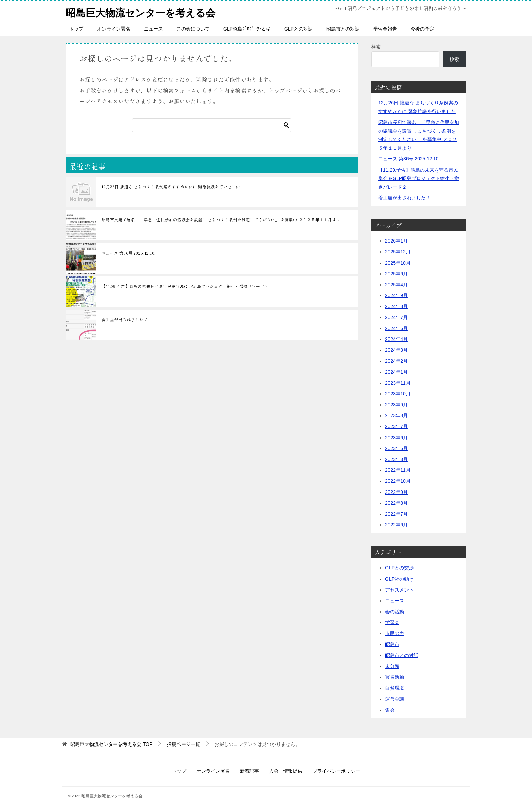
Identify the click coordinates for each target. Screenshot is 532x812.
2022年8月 (396, 503)
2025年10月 (398, 263)
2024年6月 (396, 328)
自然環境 (395, 688)
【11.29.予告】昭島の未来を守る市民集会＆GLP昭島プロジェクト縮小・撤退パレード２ (185, 286)
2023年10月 (398, 394)
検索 (376, 47)
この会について (193, 29)
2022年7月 (396, 514)
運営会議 (395, 699)
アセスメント (399, 590)
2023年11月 (398, 383)
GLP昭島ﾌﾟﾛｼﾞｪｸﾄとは (247, 29)
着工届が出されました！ (125, 319)
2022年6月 (396, 525)
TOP (111, 744)
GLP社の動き (399, 579)
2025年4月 (396, 285)
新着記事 (249, 771)
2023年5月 (396, 448)
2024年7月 (396, 317)
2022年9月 (396, 492)
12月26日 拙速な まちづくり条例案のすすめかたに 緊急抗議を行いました (171, 186)
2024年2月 (396, 361)
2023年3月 (396, 459)
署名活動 (395, 677)
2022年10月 (398, 481)
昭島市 (392, 644)
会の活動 (395, 612)
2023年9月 (396, 405)
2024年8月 (396, 306)
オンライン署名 (114, 29)
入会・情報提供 (286, 771)
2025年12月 (398, 252)
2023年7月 (396, 426)
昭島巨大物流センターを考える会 (143, 12)
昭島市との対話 (343, 29)
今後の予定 (422, 29)
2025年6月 (396, 274)
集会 (390, 710)
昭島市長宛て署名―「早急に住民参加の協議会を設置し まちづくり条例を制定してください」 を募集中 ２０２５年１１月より (221, 220)
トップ (76, 29)
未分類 (392, 666)
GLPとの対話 (299, 29)
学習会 (392, 622)
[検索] (212, 125)
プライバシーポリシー (336, 771)
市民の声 (395, 633)
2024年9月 (396, 295)
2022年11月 (398, 470)
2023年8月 (396, 415)
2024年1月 (396, 372)
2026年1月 (396, 241)
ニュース (153, 29)
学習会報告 (385, 29)
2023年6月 (396, 437)
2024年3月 (396, 350)
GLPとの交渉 (399, 568)
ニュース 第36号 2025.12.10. (128, 253)
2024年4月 (396, 339)
